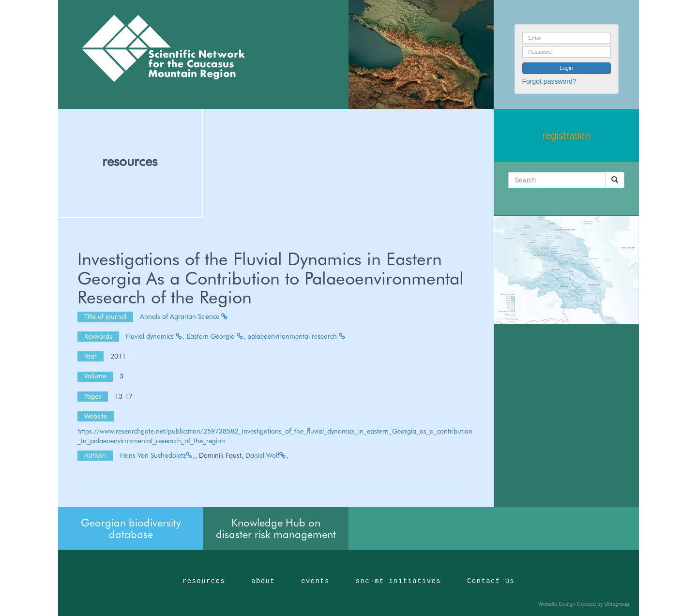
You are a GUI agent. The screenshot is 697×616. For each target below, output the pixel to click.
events (315, 581)
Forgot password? (549, 81)
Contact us (491, 581)
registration (567, 135)
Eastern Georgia (216, 336)
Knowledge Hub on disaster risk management (276, 528)
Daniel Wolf (266, 455)
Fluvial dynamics (155, 336)
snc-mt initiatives (398, 581)
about (263, 581)
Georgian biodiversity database (131, 528)
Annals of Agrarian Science (184, 316)
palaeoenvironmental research (297, 336)
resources (130, 161)
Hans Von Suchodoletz (158, 455)
